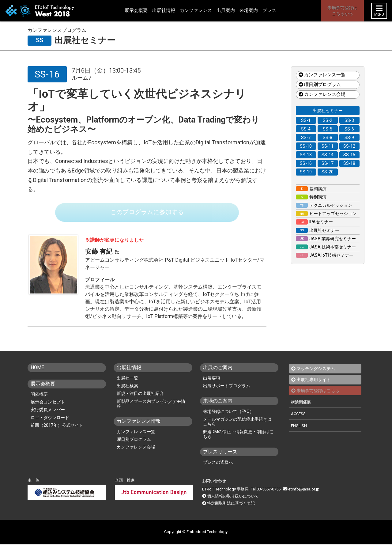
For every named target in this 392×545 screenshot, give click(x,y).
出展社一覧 (127, 379)
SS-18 (349, 163)
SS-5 (328, 129)
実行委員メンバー (48, 411)
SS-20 (328, 172)
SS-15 (349, 155)
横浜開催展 (301, 403)
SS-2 (328, 120)
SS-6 (349, 129)
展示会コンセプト (48, 403)
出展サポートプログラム (227, 387)
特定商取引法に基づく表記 (231, 504)
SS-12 (349, 146)
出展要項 (212, 379)
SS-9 (349, 138)
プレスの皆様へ (218, 463)
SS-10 (306, 146)
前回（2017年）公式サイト (57, 426)
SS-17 (328, 163)
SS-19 (306, 172)
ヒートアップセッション (326, 214)
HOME (38, 368)
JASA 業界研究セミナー (326, 239)
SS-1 (306, 120)
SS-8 (328, 138)
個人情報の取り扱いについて (233, 497)
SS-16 (306, 163)
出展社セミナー (328, 111)
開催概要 (39, 395)
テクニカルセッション (324, 205)
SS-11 (328, 146)
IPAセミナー (314, 222)
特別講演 (311, 197)
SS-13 (306, 155)
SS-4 (306, 129)
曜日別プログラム (320, 85)
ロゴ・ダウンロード (50, 418)
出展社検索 (127, 387)
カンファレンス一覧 (322, 75)
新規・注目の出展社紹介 (140, 395)
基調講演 (311, 189)
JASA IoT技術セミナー (325, 255)
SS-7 (306, 138)
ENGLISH (299, 426)
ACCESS (299, 414)
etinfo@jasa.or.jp (301, 490)
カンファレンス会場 (322, 94)
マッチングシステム (316, 369)
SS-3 (349, 120)
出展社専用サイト (314, 380)
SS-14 (328, 155)
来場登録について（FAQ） (228, 412)
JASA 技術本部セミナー (326, 247)
